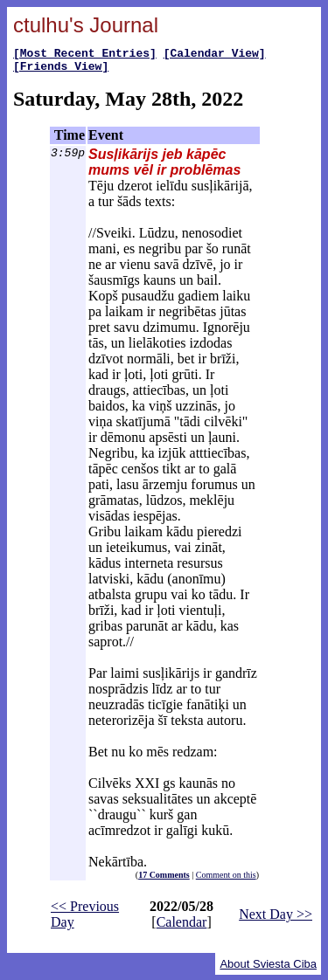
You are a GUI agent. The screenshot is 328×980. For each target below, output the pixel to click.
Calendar (182, 927)
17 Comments (164, 880)
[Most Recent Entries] (85, 55)
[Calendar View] (215, 55)
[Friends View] (61, 71)
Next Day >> (276, 919)
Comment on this (226, 880)
